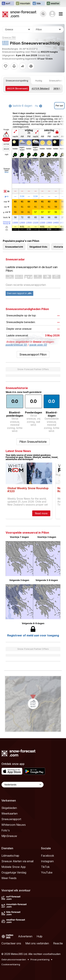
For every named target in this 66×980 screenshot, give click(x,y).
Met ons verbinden (37, 943)
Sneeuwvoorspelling (17, 81)
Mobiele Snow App (14, 867)
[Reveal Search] (43, 14)
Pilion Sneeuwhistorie (33, 442)
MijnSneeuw (9, 836)
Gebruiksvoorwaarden (14, 959)
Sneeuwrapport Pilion (33, 354)
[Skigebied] (48, 29)
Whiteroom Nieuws (14, 825)
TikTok (45, 867)
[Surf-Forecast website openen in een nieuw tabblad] (8, 4)
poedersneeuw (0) (16, 345)
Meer (7, 172)
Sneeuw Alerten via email (17, 861)
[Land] (18, 29)
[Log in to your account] (52, 14)
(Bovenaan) (17, 88)
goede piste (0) (38, 345)
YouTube (47, 872)
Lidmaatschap (10, 856)
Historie (58, 247)
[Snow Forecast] (19, 14)
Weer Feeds (9, 878)
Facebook (48, 856)
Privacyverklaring (40, 959)
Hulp (40, 936)
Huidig (39, 81)
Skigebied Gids (38, 247)
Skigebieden (9, 808)
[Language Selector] (23, 785)
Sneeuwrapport (11, 819)
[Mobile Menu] (61, 14)
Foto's (6, 830)
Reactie (58, 943)
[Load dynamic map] (33, 704)
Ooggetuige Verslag (14, 872)
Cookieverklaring (11, 964)
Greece (9, 37)
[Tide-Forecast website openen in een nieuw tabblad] (39, 4)
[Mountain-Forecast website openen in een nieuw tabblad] (23, 4)
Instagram (47, 861)
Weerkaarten (10, 813)
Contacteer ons (11, 943)
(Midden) (40, 88)
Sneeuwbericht (14, 247)
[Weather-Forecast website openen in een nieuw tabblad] (53, 4)
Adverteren (25, 936)
